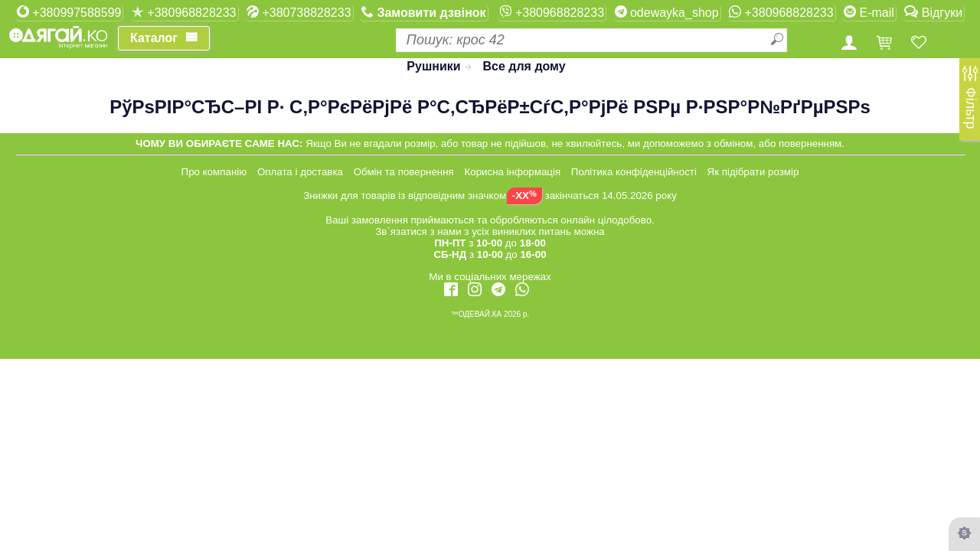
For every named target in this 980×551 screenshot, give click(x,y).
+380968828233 (184, 12)
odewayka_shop (667, 12)
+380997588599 (69, 12)
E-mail (869, 12)
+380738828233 (299, 12)
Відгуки (933, 12)
